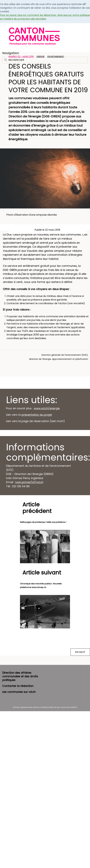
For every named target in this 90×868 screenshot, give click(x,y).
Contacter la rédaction (18, 686)
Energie (41, 57)
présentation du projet (37, 415)
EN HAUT (80, 652)
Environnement (56, 57)
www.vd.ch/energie (47, 408)
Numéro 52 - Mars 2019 (21, 57)
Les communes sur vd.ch (19, 692)
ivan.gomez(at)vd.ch (29, 482)
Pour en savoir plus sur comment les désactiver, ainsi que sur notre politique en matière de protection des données (45, 17)
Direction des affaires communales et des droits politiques (20, 676)
